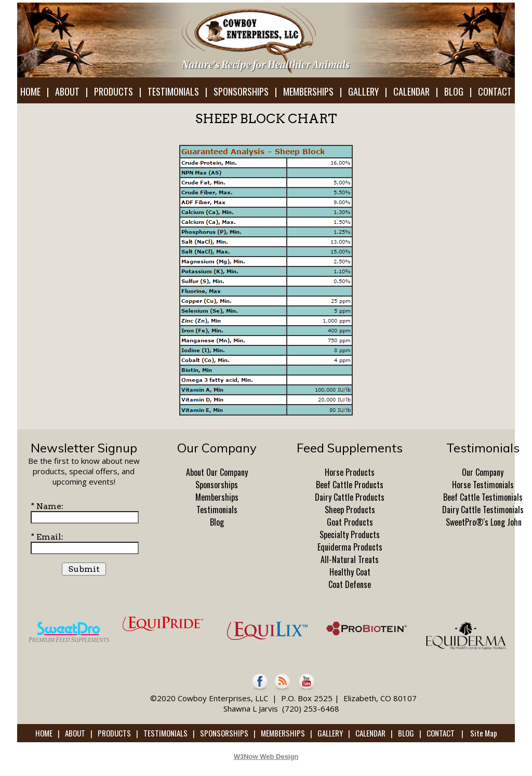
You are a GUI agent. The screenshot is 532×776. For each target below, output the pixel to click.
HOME (30, 91)
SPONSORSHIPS (241, 91)
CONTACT (495, 91)
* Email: (47, 537)
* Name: (47, 506)
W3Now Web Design (266, 757)
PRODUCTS (114, 91)
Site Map (484, 733)
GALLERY (363, 91)
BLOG (454, 91)
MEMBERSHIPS (308, 91)
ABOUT (67, 91)
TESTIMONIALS (173, 91)
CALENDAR (411, 91)
